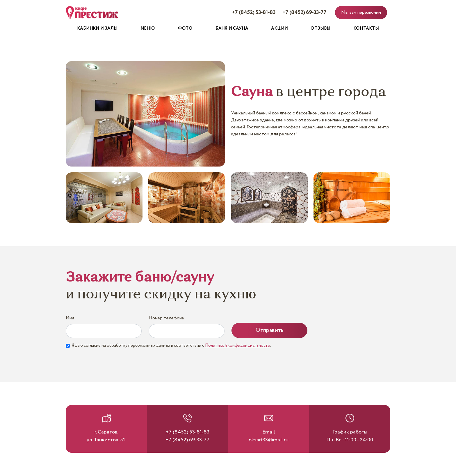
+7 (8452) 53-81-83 (254, 13)
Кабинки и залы (97, 29)
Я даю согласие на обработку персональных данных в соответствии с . (171, 346)
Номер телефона (166, 318)
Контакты (366, 29)
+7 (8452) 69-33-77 (304, 13)
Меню (148, 29)
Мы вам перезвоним (361, 12)
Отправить (269, 330)
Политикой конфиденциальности (238, 346)
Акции (279, 29)
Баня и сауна (232, 29)
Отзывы (320, 29)
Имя (70, 318)
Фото (185, 29)
